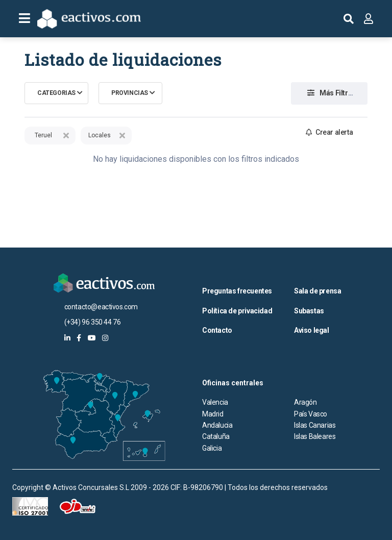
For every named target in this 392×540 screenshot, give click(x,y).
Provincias (130, 93)
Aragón (305, 402)
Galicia (212, 448)
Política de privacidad (237, 311)
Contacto (217, 330)
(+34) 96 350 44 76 (93, 322)
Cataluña (216, 436)
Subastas (309, 311)
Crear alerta (329, 132)
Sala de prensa (317, 291)
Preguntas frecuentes (237, 291)
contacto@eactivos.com (101, 307)
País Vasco (311, 414)
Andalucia (217, 425)
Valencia (215, 402)
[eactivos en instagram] (105, 338)
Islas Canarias (315, 425)
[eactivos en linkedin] (67, 338)
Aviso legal (312, 330)
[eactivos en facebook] (79, 338)
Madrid (213, 414)
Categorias (56, 93)
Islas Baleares (315, 436)
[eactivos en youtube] (92, 338)
